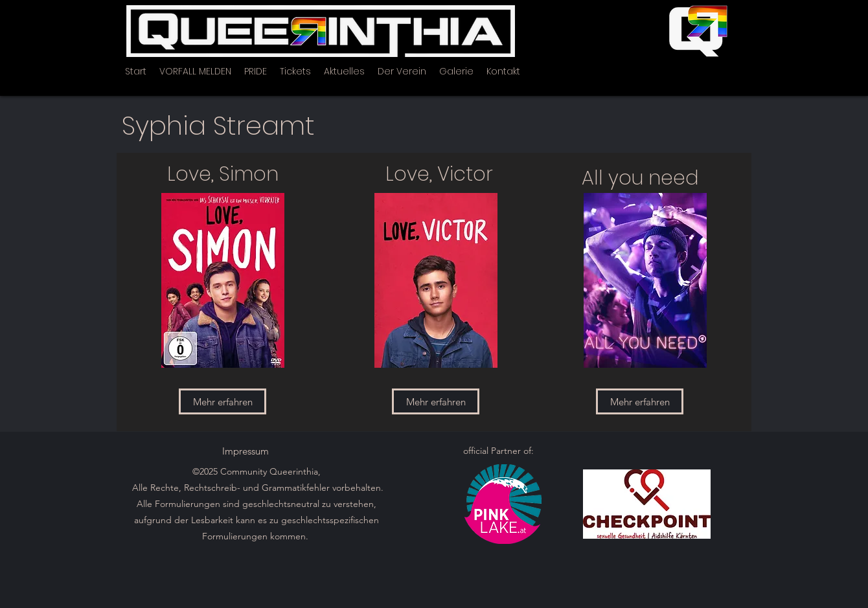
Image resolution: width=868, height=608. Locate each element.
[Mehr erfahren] (223, 401)
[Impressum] (246, 451)
